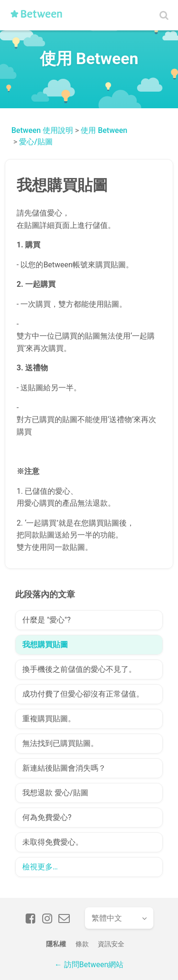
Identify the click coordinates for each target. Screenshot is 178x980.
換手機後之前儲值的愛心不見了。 (79, 669)
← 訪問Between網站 (89, 965)
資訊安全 (111, 944)
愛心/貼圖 (36, 142)
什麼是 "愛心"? (47, 620)
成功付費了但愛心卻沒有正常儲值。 (83, 694)
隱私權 (56, 944)
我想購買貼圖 (45, 645)
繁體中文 (107, 918)
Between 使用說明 (42, 130)
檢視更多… (40, 867)
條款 (82, 944)
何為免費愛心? (47, 817)
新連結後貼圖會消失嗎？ (64, 768)
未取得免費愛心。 (53, 842)
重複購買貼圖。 (49, 719)
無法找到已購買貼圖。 (60, 743)
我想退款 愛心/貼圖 (55, 793)
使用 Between (104, 130)
